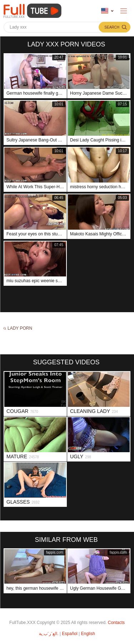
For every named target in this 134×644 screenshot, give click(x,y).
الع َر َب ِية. (49, 634)
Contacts (116, 623)
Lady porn (20, 328)
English (88, 634)
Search (112, 27)
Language (105, 11)
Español (70, 634)
